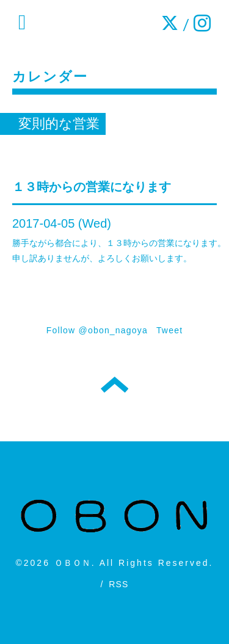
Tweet (169, 330)
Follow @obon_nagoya (97, 330)
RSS (118, 584)
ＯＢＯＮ (73, 563)
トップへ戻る (114, 385)
